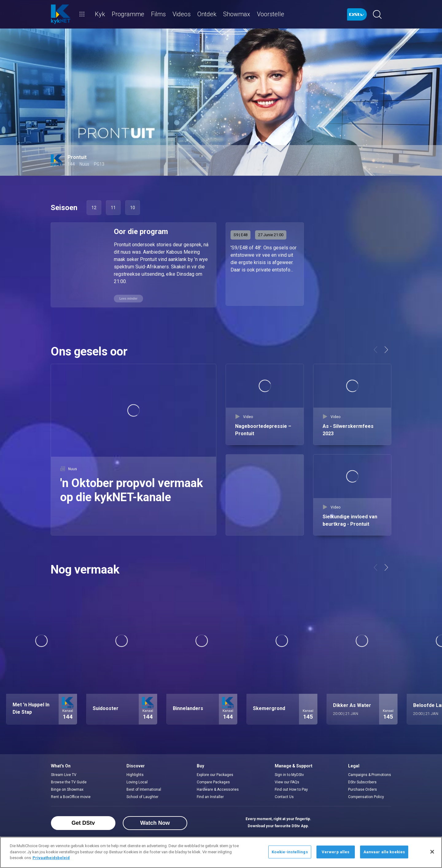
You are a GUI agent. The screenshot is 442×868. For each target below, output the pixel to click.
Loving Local (137, 781)
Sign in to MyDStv (289, 773)
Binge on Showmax (67, 788)
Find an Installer (210, 795)
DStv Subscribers (362, 781)
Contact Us (284, 795)
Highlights (135, 773)
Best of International (144, 788)
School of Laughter (142, 795)
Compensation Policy (366, 795)
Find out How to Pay (291, 788)
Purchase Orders (363, 788)
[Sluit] (432, 852)
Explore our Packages (215, 773)
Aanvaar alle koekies (384, 852)
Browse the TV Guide (69, 781)
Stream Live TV (64, 773)
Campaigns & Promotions (370, 773)
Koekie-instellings (290, 852)
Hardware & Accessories (218, 788)
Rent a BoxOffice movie (71, 795)
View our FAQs (287, 781)
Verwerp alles (336, 852)
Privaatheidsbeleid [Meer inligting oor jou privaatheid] (51, 858)
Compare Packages (213, 781)
